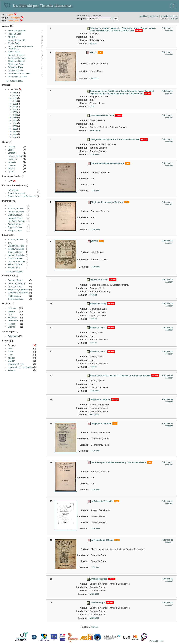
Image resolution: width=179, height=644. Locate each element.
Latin (10, 348)
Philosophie (13, 321)
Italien (11, 352)
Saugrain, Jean (15, 231)
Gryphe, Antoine (15, 227)
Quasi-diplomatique (17, 193)
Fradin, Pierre (14, 268)
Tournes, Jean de (16, 209)
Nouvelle (12, 162)
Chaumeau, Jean (16, 64)
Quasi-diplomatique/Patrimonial (22, 196)
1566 (15, 121)
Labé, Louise (14, 52)
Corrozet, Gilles (15, 287)
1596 (15, 135)
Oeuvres (12, 165)
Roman (11, 168)
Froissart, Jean (15, 34)
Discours (12, 147)
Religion (12, 324)
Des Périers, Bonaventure (20, 74)
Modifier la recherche (149, 16)
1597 (15, 137)
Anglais (11, 358)
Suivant (175, 19)
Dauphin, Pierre (15, 258)
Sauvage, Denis (15, 280)
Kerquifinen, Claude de (18, 290)
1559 (15, 107)
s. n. (10, 206)
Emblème (12, 318)
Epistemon (13, 336)
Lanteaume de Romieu (18, 293)
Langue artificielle (16, 364)
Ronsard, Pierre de (16, 40)
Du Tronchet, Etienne (17, 77)
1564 (15, 118)
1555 (15, 96)
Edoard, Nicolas (15, 224)
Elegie (11, 150)
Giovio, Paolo (14, 43)
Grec (10, 355)
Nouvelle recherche (169, 16)
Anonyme (12, 37)
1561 (15, 112)
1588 (15, 129)
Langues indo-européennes (20, 367)
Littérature (13, 308)
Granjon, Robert (15, 215)
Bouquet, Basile (15, 218)
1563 (15, 115)
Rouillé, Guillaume (16, 249)
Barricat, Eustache (16, 255)
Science (12, 327)
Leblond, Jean (14, 296)
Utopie (11, 172)
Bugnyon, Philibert (16, 55)
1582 (15, 126)
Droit (10, 314)
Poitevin (12, 370)
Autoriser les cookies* (167, 29)
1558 (15, 104)
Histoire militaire (15, 156)
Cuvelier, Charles (16, 71)
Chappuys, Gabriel (16, 61)
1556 (15, 98)
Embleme (12, 153)
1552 (15, 93)
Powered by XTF (157, 641)
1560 (15, 110)
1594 (15, 132)
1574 (15, 123)
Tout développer (15, 81)
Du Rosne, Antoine (16, 221)
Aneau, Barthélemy (17, 31)
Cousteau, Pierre (16, 67)
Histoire (11, 311)
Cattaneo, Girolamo (17, 58)
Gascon (11, 361)
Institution (12, 159)
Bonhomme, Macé (16, 212)
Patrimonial (13, 190)
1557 (15, 101)
